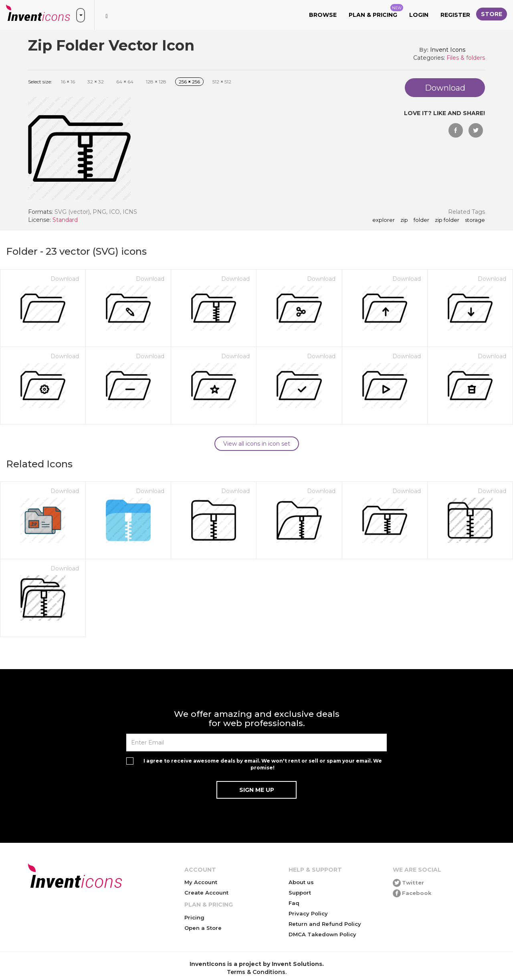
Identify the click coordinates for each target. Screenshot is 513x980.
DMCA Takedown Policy (322, 934)
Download (65, 279)
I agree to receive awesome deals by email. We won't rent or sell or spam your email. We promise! (263, 764)
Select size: (40, 82)
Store (492, 14)
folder (421, 220)
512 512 (222, 82)
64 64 (125, 82)
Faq (294, 903)
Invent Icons (448, 50)
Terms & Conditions (256, 972)
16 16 (68, 82)
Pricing (194, 917)
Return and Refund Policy (325, 924)
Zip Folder (447, 220)
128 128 (156, 82)
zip (404, 220)
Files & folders (466, 58)
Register (455, 15)
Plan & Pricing (376, 11)
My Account (201, 882)
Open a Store (203, 928)
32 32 (96, 82)
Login (419, 15)
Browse (323, 15)
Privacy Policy (308, 913)
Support (300, 893)
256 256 (189, 82)
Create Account (206, 893)
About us (301, 882)
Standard (65, 220)
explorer (384, 220)
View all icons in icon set (257, 444)
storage (475, 220)
